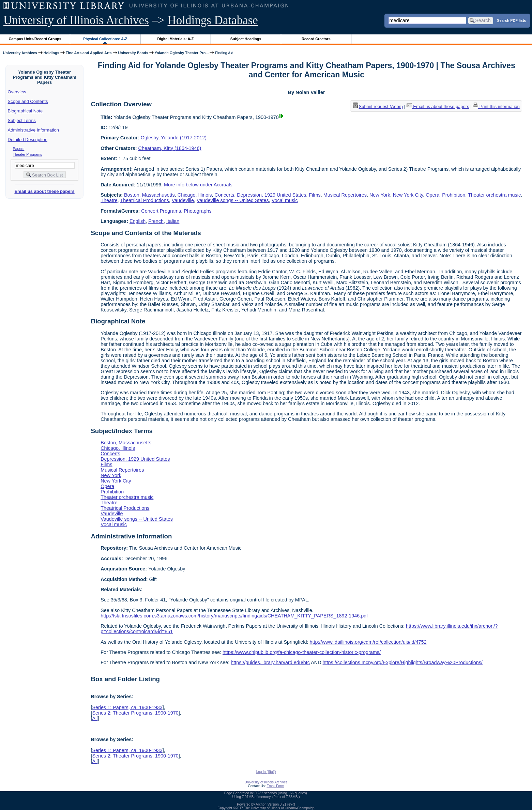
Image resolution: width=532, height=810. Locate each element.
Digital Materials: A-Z (175, 39)
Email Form (275, 786)
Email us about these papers (44, 191)
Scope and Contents (28, 101)
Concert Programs (161, 211)
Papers (19, 149)
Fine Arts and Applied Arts (89, 53)
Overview (17, 92)
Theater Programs (28, 154)
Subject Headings (246, 39)
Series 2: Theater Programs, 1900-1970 (135, 713)
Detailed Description (28, 140)
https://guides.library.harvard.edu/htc (270, 662)
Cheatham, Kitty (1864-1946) (170, 148)
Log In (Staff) (266, 772)
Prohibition (454, 195)
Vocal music (285, 200)
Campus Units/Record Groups (35, 39)
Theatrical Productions (145, 200)
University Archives (20, 53)
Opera (432, 195)
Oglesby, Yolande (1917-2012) (174, 138)
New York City (408, 195)
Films (315, 195)
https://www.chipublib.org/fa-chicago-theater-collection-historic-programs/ (302, 652)
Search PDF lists (511, 20)
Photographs (198, 211)
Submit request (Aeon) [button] (378, 106)
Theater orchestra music (494, 195)
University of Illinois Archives (76, 20)
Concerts (225, 195)
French (156, 221)
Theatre (109, 200)
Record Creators (316, 39)
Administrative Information (33, 130)
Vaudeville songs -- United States (233, 200)
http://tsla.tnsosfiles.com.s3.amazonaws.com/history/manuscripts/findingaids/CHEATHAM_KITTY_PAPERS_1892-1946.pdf (234, 616)
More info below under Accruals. (199, 185)
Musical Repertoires (345, 195)
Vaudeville (183, 200)
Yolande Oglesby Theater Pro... (182, 53)
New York (380, 195)
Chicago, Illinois (195, 195)
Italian (173, 221)
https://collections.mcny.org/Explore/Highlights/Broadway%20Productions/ (403, 662)
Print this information (496, 106)
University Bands (133, 53)
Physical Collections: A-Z (105, 39)
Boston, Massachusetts (149, 195)
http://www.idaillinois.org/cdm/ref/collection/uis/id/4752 (368, 642)
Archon (261, 804)
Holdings (51, 53)
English (138, 221)
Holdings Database (213, 20)
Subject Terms (22, 120)
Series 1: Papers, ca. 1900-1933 (127, 707)
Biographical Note (25, 111)
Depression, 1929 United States (271, 195)
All (95, 718)
